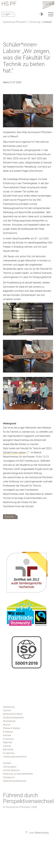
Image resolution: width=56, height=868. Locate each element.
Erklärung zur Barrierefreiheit (18, 774)
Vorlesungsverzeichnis (15, 757)
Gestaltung (9, 707)
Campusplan (10, 767)
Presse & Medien (12, 728)
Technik (7, 710)
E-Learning (9, 753)
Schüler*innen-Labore (14, 452)
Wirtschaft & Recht (13, 714)
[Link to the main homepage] (49, 5)
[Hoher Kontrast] (41, 14)
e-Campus (8, 739)
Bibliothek (8, 750)
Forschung (35, 22)
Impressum (9, 777)
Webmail (8, 742)
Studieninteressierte (13, 718)
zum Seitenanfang (39, 833)
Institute (47, 22)
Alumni (7, 725)
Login (7, 14)
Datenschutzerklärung (14, 781)
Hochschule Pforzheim (15, 22)
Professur (8, 732)
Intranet (7, 746)
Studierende (9, 721)
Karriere (7, 735)
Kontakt (7, 763)
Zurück (9, 517)
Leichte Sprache (11, 770)
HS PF (9, 4)
